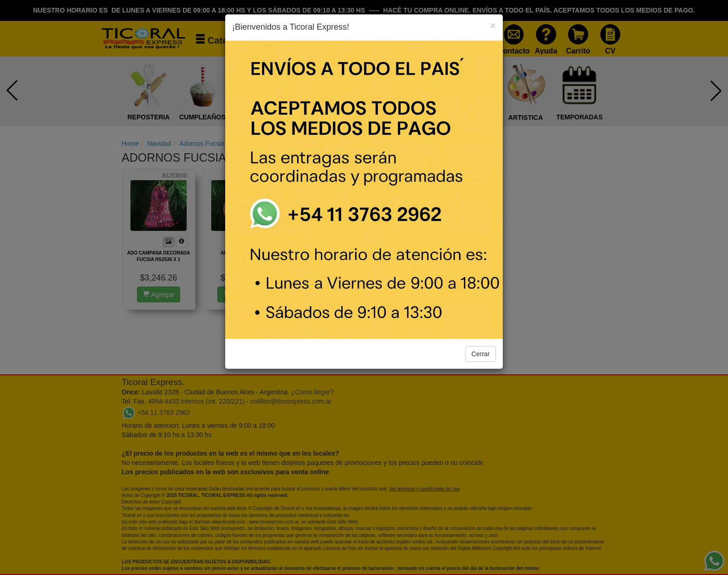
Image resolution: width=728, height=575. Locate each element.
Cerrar (481, 354)
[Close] (493, 25)
